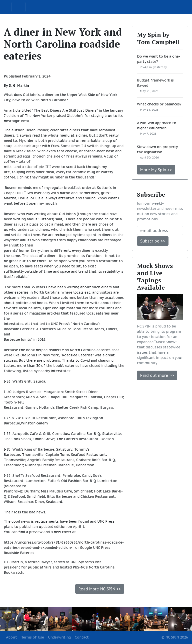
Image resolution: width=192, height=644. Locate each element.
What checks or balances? (159, 104)
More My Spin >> (156, 170)
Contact (82, 637)
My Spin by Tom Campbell (158, 38)
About (11, 637)
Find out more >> (157, 375)
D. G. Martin (19, 85)
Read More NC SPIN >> (100, 589)
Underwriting (59, 637)
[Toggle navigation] (18, 7)
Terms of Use (32, 637)
